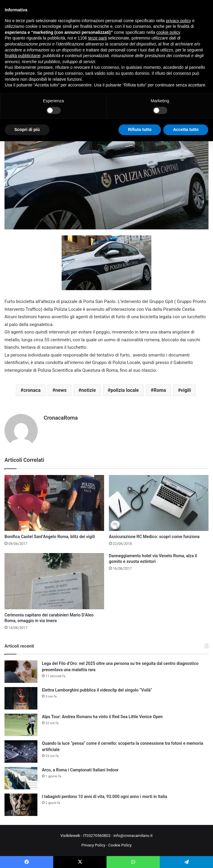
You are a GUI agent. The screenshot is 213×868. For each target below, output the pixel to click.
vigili (186, 390)
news (61, 390)
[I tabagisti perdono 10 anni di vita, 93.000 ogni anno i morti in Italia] (21, 805)
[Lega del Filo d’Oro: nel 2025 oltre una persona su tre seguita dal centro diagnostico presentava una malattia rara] (21, 672)
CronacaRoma (61, 418)
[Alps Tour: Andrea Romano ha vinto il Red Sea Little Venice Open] (21, 725)
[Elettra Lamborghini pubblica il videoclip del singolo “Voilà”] (21, 698)
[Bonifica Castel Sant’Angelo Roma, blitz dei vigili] (54, 503)
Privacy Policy (93, 845)
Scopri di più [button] (27, 130)
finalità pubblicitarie (23, 56)
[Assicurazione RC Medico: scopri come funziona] (159, 503)
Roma (160, 390)
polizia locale (125, 390)
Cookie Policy (120, 845)
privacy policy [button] (179, 21)
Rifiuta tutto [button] (140, 130)
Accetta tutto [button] (186, 130)
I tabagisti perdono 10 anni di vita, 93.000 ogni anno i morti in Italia (105, 797)
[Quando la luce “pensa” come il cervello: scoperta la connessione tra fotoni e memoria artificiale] (21, 751)
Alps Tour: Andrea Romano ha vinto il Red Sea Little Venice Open (102, 717)
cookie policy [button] (168, 32)
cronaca (32, 390)
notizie (89, 390)
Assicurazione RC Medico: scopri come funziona (154, 537)
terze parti (98, 38)
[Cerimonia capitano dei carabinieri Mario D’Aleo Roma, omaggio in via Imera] (54, 581)
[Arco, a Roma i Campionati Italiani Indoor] (21, 778)
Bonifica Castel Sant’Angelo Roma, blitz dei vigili (50, 537)
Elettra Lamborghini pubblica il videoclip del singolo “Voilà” (97, 690)
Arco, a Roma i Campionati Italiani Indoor (80, 770)
